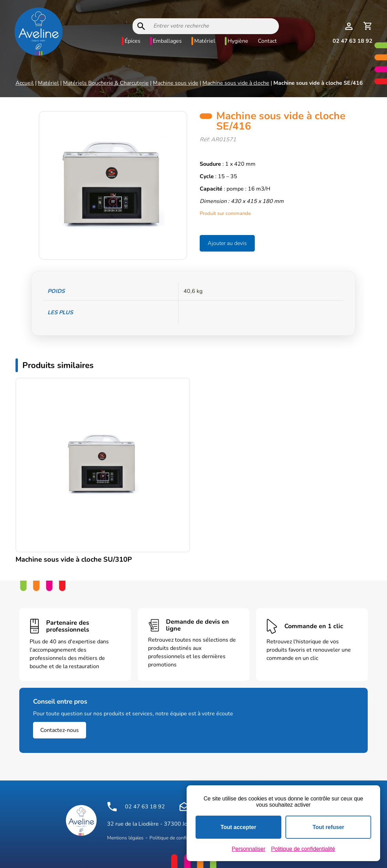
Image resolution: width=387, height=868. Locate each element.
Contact (267, 41)
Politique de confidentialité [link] (303, 849)
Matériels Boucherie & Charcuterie (106, 83)
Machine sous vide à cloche (236, 83)
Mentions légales (125, 838)
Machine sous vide (176, 83)
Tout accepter (238, 827)
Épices (133, 41)
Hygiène (238, 41)
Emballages (167, 41)
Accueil (25, 83)
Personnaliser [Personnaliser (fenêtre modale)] (249, 849)
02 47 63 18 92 (353, 41)
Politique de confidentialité (178, 838)
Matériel (205, 41)
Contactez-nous (60, 730)
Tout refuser (328, 827)
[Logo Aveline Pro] (81, 820)
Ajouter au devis (227, 243)
